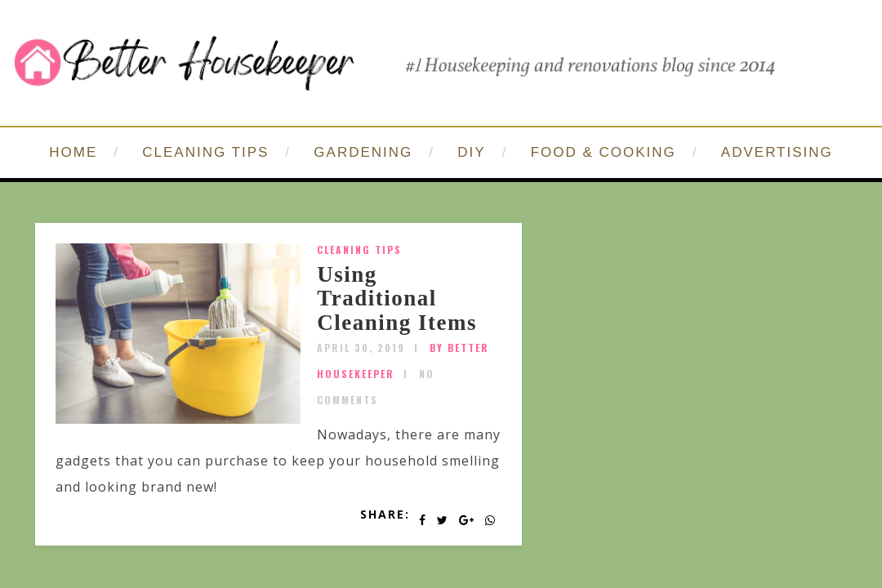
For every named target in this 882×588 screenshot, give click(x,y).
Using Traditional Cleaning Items (397, 298)
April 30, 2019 (361, 347)
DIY (471, 152)
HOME (73, 152)
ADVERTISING (777, 152)
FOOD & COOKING (604, 152)
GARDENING (363, 152)
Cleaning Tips (359, 249)
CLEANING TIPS (205, 152)
